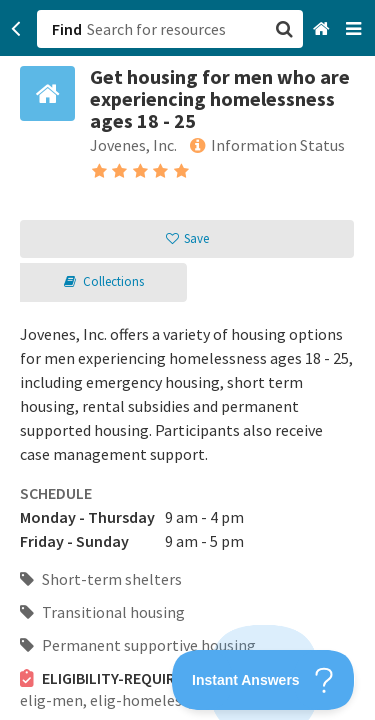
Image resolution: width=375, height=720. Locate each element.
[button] (187, 360)
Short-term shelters (101, 579)
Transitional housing (102, 612)
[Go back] (16, 29)
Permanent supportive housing (138, 645)
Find (67, 29)
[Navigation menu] (355, 29)
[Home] (323, 29)
